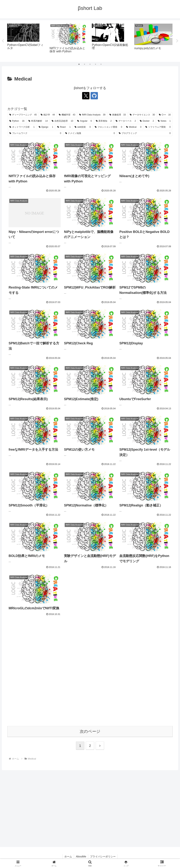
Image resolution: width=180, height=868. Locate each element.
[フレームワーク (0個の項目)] (35, 133)
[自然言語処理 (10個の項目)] (62, 121)
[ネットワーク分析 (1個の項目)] (22, 127)
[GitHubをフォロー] (94, 96)
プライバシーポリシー (103, 856)
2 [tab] (85, 64)
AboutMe (81, 856)
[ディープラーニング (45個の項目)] (23, 115)
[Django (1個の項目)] (46, 127)
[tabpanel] (26, 40)
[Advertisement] (90, 674)
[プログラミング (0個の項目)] (145, 133)
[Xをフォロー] (86, 96)
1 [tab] (79, 64)
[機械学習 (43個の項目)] (67, 115)
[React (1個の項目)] (64, 127)
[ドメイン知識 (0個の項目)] (90, 133)
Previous (3, 41)
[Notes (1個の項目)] (164, 121)
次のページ (90, 731)
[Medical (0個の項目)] (134, 127)
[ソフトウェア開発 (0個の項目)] (158, 127)
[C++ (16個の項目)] (165, 115)
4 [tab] (95, 64)
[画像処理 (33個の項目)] (118, 115)
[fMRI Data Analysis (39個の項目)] (92, 115)
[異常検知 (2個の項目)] (104, 121)
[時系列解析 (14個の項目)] (38, 121)
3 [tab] (90, 64)
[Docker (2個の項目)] (147, 121)
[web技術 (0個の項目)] (83, 127)
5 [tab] (101, 64)
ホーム (68, 856)
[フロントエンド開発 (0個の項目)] (109, 127)
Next (177, 41)
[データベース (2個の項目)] (126, 121)
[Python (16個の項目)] (17, 121)
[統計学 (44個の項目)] (48, 115)
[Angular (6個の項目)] (85, 121)
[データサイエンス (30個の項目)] (142, 115)
